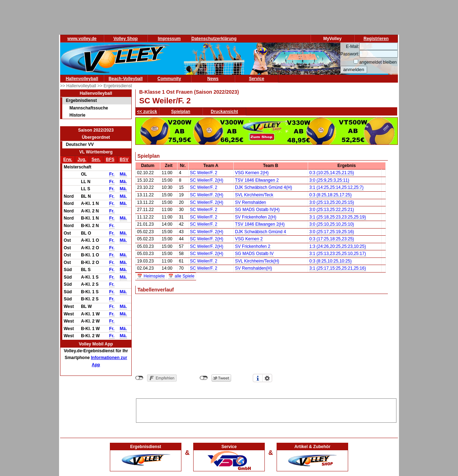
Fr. (112, 174)
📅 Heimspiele (151, 276)
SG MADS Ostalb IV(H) (257, 210)
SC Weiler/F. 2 (204, 173)
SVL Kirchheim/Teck (254, 195)
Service (257, 79)
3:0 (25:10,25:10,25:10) (332, 224)
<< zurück (147, 112)
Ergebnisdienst (81, 100)
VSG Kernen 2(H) (252, 173)
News (213, 79)
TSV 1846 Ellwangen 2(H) (260, 224)
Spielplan (181, 112)
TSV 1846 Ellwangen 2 (257, 180)
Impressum (169, 39)
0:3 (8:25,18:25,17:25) (331, 195)
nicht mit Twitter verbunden (204, 378)
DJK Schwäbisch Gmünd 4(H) (264, 187)
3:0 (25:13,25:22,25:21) (332, 210)
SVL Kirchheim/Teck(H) (257, 261)
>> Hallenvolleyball (79, 86)
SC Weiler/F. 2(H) (207, 180)
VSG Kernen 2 (249, 239)
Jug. (82, 160)
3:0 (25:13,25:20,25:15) (332, 202)
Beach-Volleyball (125, 79)
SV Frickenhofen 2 (253, 246)
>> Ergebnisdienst (115, 86)
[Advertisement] (266, 409)
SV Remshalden (251, 202)
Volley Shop (126, 39)
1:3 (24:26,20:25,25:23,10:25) (338, 246)
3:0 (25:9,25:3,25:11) (329, 180)
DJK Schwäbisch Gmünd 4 (261, 232)
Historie (77, 115)
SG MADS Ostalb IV (254, 254)
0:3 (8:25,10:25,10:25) (331, 261)
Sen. (96, 160)
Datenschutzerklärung (214, 39)
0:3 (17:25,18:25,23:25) (332, 239)
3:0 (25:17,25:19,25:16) (332, 232)
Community (169, 79)
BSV (124, 160)
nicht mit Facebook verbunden (139, 378)
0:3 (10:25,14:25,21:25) (332, 173)
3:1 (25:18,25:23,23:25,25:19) (338, 217)
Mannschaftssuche (89, 108)
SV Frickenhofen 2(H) (256, 217)
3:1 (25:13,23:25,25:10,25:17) (338, 254)
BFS (110, 160)
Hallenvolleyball (82, 79)
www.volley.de (82, 39)
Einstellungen (267, 378)
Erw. (68, 160)
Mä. (123, 174)
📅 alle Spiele (181, 276)
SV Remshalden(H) (254, 268)
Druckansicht (224, 112)
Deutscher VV (80, 144)
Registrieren (376, 39)
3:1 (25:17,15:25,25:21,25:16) (338, 268)
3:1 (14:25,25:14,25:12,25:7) (337, 187)
